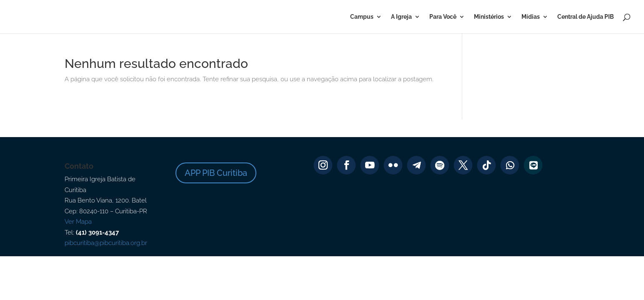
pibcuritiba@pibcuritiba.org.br (106, 243)
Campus (362, 17)
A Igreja (401, 17)
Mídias (531, 17)
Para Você (443, 17)
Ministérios (489, 17)
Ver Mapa (78, 222)
